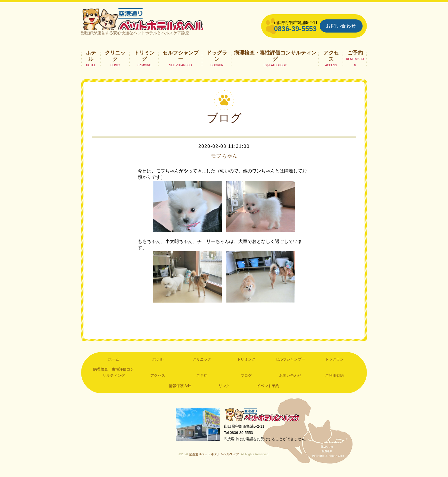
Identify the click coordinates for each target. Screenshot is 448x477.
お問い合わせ (341, 26)
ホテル (91, 62)
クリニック (115, 62)
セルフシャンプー (181, 62)
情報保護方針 (180, 392)
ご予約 (355, 59)
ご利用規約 (334, 382)
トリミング (144, 62)
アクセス (331, 62)
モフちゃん (224, 162)
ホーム (114, 365)
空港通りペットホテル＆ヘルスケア (264, 421)
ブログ (246, 382)
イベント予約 (268, 392)
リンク (224, 392)
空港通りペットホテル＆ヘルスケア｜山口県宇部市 (157, 21)
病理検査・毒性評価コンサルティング (275, 62)
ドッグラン (217, 62)
